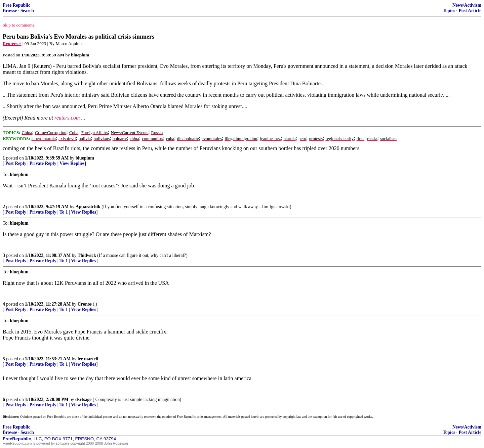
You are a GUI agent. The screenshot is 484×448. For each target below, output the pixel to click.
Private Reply (43, 163)
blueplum (85, 158)
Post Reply (16, 163)
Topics (449, 11)
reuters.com (67, 118)
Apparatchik (88, 207)
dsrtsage (83, 399)
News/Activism (467, 5)
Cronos (85, 304)
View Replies (72, 163)
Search (27, 11)
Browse (10, 11)
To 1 (64, 212)
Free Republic (16, 5)
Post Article (470, 11)
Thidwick (87, 255)
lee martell (88, 359)
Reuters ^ (12, 43)
